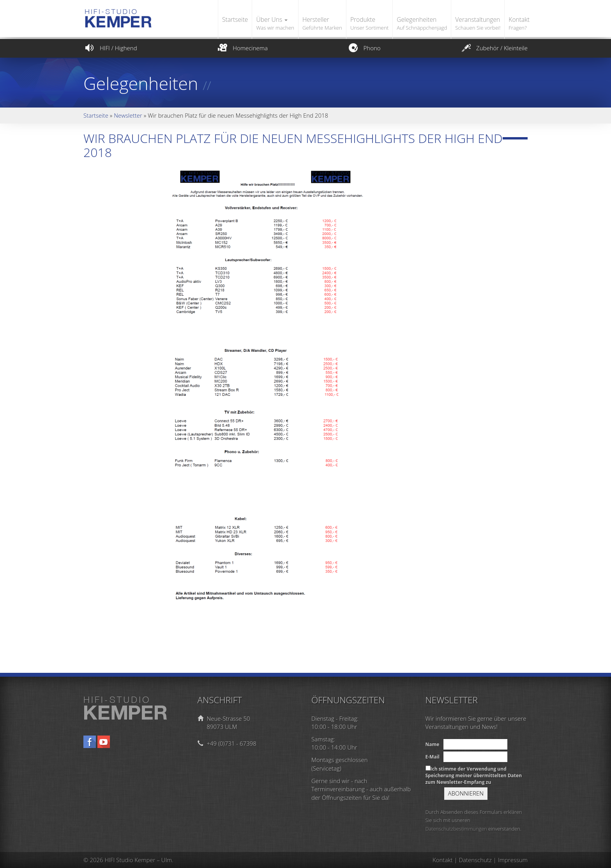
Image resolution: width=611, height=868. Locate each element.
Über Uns (275, 24)
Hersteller (322, 24)
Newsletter (128, 115)
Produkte (369, 24)
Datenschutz (475, 860)
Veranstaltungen (478, 24)
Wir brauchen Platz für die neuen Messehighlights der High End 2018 (293, 145)
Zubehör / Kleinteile (494, 48)
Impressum (513, 860)
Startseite (235, 19)
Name (433, 744)
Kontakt (519, 24)
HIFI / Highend (110, 48)
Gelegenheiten (422, 24)
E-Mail (433, 757)
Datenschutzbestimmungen (456, 829)
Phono (364, 48)
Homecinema (242, 48)
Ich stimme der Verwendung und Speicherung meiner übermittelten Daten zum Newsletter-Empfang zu (474, 775)
